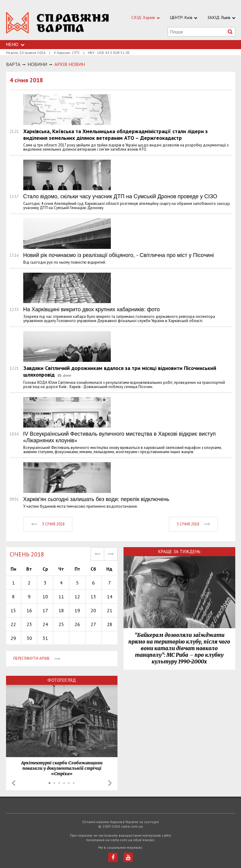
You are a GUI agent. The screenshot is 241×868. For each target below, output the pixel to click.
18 (61, 610)
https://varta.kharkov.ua (58, 23)
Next (110, 783)
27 (93, 624)
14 (110, 597)
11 (61, 597)
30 (29, 638)
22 (13, 624)
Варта (13, 64)
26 (77, 624)
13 (93, 597)
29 (13, 638)
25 (61, 624)
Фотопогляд (62, 680)
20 (93, 610)
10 (45, 597)
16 (29, 610)
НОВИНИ (37, 64)
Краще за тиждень (179, 552)
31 (45, 638)
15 (13, 610)
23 (29, 624)
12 (77, 597)
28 (110, 624)
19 (77, 610)
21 (110, 610)
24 (45, 624)
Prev (14, 783)
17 (45, 610)
